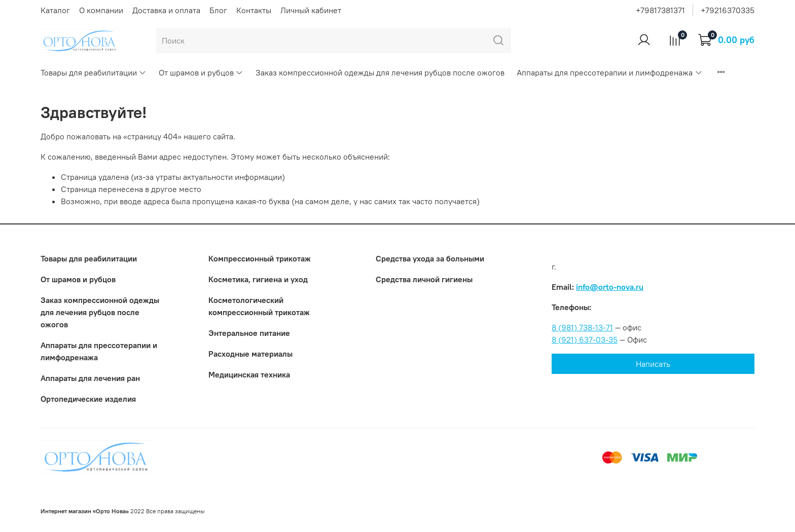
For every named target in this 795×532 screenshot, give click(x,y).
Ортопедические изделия (88, 399)
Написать (653, 364)
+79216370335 (728, 10)
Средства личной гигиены (424, 279)
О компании (101, 10)
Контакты (254, 10)
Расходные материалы (250, 354)
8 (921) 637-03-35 (585, 339)
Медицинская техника (249, 374)
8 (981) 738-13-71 (582, 327)
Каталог (55, 10)
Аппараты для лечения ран (90, 378)
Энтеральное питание (249, 333)
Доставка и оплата (166, 10)
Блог (218, 10)
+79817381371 (660, 10)
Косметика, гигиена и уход (258, 279)
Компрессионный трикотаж (260, 258)
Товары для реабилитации (94, 72)
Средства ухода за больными (430, 258)
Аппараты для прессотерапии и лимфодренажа (609, 72)
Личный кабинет (311, 10)
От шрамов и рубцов (201, 72)
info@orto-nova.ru (610, 287)
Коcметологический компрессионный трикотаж (259, 306)
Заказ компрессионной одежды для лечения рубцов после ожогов (380, 72)
